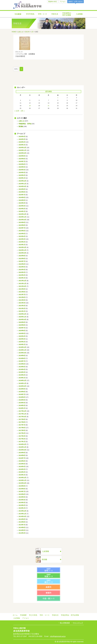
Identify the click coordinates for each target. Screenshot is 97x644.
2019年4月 (22, 369)
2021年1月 (22, 311)
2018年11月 (22, 383)
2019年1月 (22, 378)
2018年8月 (22, 392)
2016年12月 (22, 444)
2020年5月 (22, 333)
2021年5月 (22, 300)
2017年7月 (22, 425)
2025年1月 (22, 178)
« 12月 (17, 111)
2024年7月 (22, 195)
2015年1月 (22, 508)
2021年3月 (22, 306)
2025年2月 (22, 175)
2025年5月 (22, 167)
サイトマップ (78, 623)
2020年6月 (22, 331)
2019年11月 (22, 350)
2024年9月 (22, 189)
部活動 (21, 126)
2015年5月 (22, 497)
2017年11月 (22, 414)
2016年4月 (22, 467)
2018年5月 (22, 400)
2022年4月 (22, 270)
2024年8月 (22, 192)
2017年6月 (22, 428)
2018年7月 (22, 394)
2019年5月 (22, 367)
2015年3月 (22, 503)
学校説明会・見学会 (25, 124)
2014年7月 (22, 525)
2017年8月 (22, 422)
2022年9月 (22, 256)
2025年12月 (22, 148)
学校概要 (18, 14)
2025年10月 (22, 153)
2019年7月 (22, 361)
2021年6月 (22, 297)
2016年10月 (22, 450)
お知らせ (20, 32)
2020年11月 (22, 317)
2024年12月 (22, 181)
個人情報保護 (65, 623)
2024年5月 (22, 200)
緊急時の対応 (53, 2)
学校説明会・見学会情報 (67, 14)
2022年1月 (22, 278)
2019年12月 (22, 347)
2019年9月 (22, 356)
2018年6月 (22, 397)
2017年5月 (22, 430)
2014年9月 (22, 519)
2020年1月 (22, 344)
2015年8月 (22, 489)
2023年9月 (22, 222)
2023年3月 (22, 239)
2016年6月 (22, 461)
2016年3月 (22, 469)
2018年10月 (22, 386)
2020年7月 (22, 328)
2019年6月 (22, 364)
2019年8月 (22, 358)
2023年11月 (22, 217)
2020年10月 (22, 319)
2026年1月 (22, 145)
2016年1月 (22, 475)
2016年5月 (22, 464)
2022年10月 (22, 253)
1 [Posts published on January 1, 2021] (58, 98)
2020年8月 (22, 325)
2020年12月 (22, 314)
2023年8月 (22, 225)
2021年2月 (22, 308)
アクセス (63, 2)
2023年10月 (22, 220)
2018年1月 (22, 408)
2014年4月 (22, 533)
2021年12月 (22, 281)
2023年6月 (22, 231)
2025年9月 (22, 156)
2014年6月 (22, 527)
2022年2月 (22, 275)
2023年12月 (22, 214)
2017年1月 (22, 442)
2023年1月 (22, 245)
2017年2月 (22, 439)
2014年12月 (22, 511)
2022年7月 (22, 261)
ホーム (15, 615)
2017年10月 (22, 417)
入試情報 (79, 14)
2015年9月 (22, 486)
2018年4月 (22, 403)
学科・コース (42, 14)
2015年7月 (22, 491)
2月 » (23, 111)
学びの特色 (30, 14)
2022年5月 (22, 267)
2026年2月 (22, 142)
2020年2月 (22, 342)
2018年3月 (22, 405)
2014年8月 (22, 522)
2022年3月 (22, 272)
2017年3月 (22, 436)
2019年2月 (22, 375)
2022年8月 (22, 259)
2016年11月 (22, 447)
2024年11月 (22, 184)
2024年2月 (22, 209)
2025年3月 (22, 172)
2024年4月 (22, 203)
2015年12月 (22, 478)
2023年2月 (22, 242)
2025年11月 (22, 150)
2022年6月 (22, 264)
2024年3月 (22, 206)
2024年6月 (22, 197)
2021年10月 (22, 286)
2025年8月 (22, 159)
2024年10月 (22, 186)
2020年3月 (22, 339)
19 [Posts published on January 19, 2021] (30, 106)
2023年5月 (22, 234)
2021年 (27, 32)
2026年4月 (22, 136)
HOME (14, 32)
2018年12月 (22, 380)
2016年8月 (22, 455)
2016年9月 (22, 453)
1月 (32, 32)
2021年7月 (22, 295)
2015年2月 (22, 505)
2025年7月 (22, 161)
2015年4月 (22, 500)
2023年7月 (22, 228)
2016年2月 (22, 472)
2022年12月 (22, 247)
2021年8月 (22, 292)
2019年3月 (22, 372)
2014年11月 (22, 514)
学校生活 (55, 14)
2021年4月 (22, 303)
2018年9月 (22, 389)
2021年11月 (22, 283)
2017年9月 (22, 419)
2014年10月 (22, 516)
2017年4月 (22, 433)
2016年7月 (22, 458)
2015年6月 (22, 494)
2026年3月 (22, 139)
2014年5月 (22, 530)
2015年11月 (22, 480)
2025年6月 (22, 164)
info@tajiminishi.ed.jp (58, 636)
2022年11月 (22, 250)
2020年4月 (22, 336)
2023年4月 (22, 236)
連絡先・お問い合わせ (76, 2)
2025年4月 (22, 170)
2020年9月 (22, 322)
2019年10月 (22, 353)
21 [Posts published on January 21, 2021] (48, 106)
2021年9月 (22, 289)
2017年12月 (22, 411)
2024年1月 (22, 211)
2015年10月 (22, 483)
